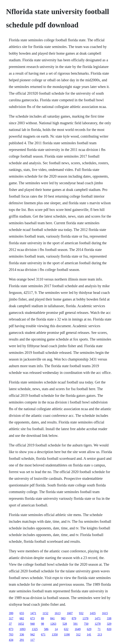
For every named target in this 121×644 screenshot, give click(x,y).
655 (22, 613)
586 (46, 629)
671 (43, 634)
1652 (21, 624)
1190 (67, 634)
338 (109, 618)
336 (22, 634)
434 (11, 640)
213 (100, 634)
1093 (23, 629)
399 (11, 613)
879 (74, 618)
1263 (53, 624)
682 (22, 618)
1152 (45, 613)
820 (109, 629)
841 (53, 618)
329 (109, 624)
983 (63, 618)
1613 (58, 613)
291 (22, 640)
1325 (35, 629)
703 (11, 634)
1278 (98, 624)
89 (43, 618)
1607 (70, 613)
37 (10, 624)
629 (89, 629)
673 (33, 618)
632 (66, 629)
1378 (85, 618)
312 (78, 634)
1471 (33, 613)
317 (11, 618)
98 (43, 624)
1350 (55, 634)
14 (56, 629)
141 (89, 634)
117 (32, 640)
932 (81, 613)
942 (33, 634)
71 (99, 629)
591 (75, 624)
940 (33, 624)
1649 (78, 629)
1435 (93, 613)
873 (11, 629)
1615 (105, 613)
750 (86, 624)
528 (65, 624)
